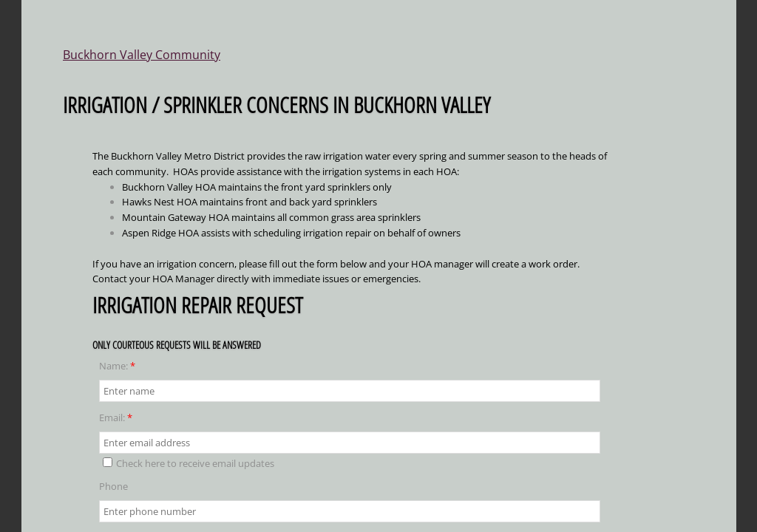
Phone (113, 486)
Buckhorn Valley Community (142, 55)
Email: (116, 417)
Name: (117, 366)
